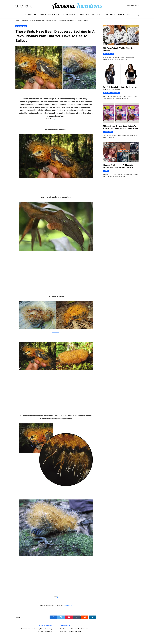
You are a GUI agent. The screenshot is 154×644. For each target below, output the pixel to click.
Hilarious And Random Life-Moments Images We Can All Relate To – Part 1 (118, 166)
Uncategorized (25, 21)
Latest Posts (109, 15)
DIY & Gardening (70, 15)
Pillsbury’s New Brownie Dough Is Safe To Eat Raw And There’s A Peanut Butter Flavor (120, 127)
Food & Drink (108, 132)
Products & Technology (90, 15)
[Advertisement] (56, 272)
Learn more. (68, 605)
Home (17, 21)
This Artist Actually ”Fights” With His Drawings (118, 49)
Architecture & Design (50, 15)
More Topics (123, 15)
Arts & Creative (30, 15)
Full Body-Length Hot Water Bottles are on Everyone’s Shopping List (120, 88)
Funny (106, 171)
